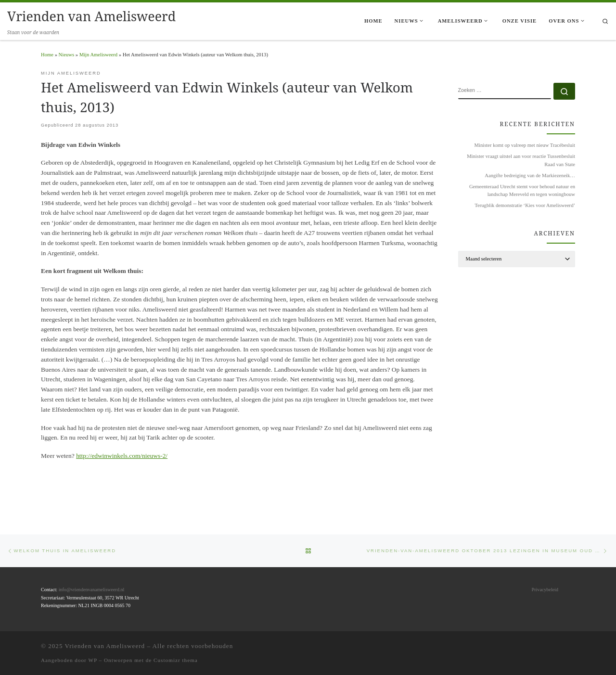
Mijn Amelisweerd (98, 55)
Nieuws (66, 55)
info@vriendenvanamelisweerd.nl (92, 590)
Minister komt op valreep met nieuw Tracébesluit (525, 145)
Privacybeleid (545, 590)
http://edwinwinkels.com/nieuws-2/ (122, 456)
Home (47, 55)
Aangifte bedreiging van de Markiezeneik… (530, 175)
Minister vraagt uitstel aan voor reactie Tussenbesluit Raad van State (521, 160)
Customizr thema (176, 660)
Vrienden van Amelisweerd (105, 646)
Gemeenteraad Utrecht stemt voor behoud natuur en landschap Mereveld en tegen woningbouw (522, 190)
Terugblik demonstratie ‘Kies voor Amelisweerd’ (525, 205)
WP (92, 660)
